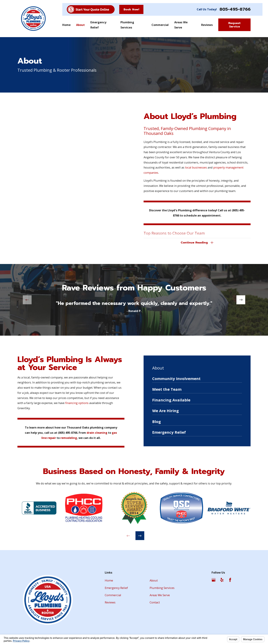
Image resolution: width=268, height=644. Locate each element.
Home (109, 580)
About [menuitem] (80, 25)
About (154, 580)
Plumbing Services (162, 588)
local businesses (196, 167)
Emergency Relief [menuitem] (98, 25)
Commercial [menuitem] (160, 25)
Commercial (113, 595)
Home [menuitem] (66, 25)
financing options (71, 403)
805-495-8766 (235, 9)
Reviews (110, 602)
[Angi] (238, 580)
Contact (155, 602)
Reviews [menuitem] (207, 25)
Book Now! (131, 9)
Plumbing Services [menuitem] (127, 25)
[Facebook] (230, 580)
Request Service (234, 25)
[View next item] (241, 300)
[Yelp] (222, 580)
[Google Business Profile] (214, 580)
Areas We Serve (160, 595)
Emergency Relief (116, 588)
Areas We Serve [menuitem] (181, 25)
